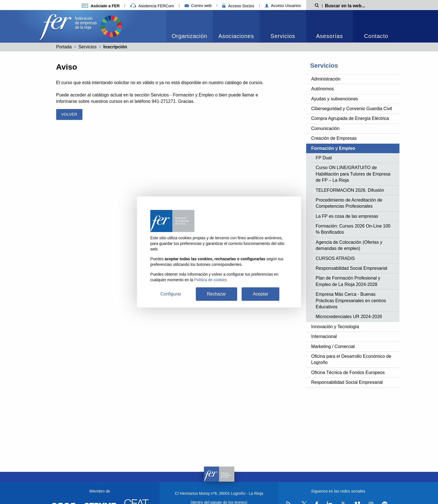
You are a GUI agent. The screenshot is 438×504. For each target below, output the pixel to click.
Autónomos (322, 89)
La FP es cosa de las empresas (347, 216)
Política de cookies (210, 280)
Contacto (376, 36)
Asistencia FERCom (152, 6)
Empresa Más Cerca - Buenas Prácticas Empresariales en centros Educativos (351, 300)
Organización (190, 36)
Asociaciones (236, 36)
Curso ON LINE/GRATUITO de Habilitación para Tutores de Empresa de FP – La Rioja (353, 174)
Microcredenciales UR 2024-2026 (349, 317)
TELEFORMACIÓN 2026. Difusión (350, 190)
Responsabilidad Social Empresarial (351, 268)
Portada (64, 47)
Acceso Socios (238, 6)
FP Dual (324, 158)
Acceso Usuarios (283, 6)
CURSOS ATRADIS (335, 258)
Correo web (198, 6)
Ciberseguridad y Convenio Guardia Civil (352, 109)
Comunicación (325, 128)
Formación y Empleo (333, 148)
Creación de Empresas (334, 138)
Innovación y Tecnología (335, 327)
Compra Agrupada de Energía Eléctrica (350, 118)
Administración (326, 79)
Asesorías (329, 36)
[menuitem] (190, 26)
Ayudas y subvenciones (335, 99)
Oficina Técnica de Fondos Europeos (348, 372)
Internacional (324, 336)
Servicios (283, 36)
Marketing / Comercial (333, 346)
